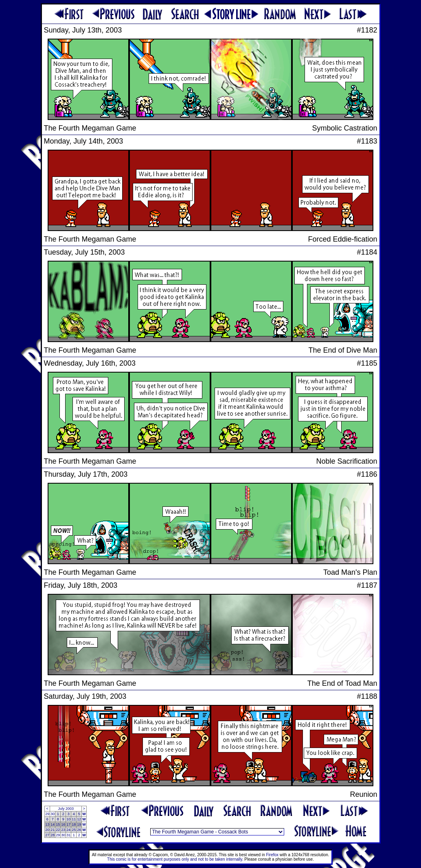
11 (74, 819)
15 (58, 824)
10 (68, 819)
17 (68, 824)
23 (63, 830)
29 (47, 814)
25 (74, 830)
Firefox (273, 855)
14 (53, 824)
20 (47, 830)
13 (47, 824)
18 (74, 824)
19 (79, 824)
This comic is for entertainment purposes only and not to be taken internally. (175, 859)
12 (79, 819)
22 (58, 830)
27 (47, 835)
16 (63, 824)
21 (53, 830)
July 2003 (66, 809)
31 (68, 835)
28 (53, 835)
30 (53, 814)
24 (68, 830)
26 (79, 830)
